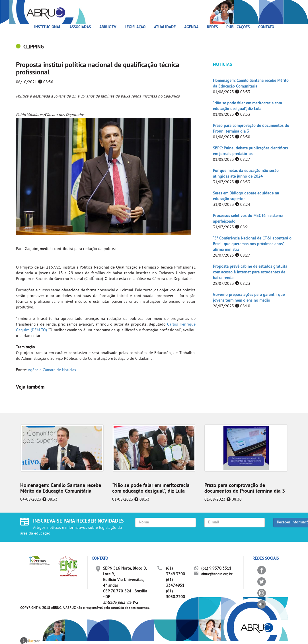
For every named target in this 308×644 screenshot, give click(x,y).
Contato (266, 27)
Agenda (191, 27)
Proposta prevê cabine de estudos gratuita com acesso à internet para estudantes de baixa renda (250, 272)
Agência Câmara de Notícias (52, 370)
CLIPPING (34, 47)
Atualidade (165, 27)
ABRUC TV (108, 27)
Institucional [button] (48, 27)
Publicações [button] (238, 27)
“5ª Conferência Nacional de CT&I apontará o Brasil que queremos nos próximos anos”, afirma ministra (252, 244)
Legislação (135, 27)
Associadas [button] (80, 27)
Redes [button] (212, 27)
